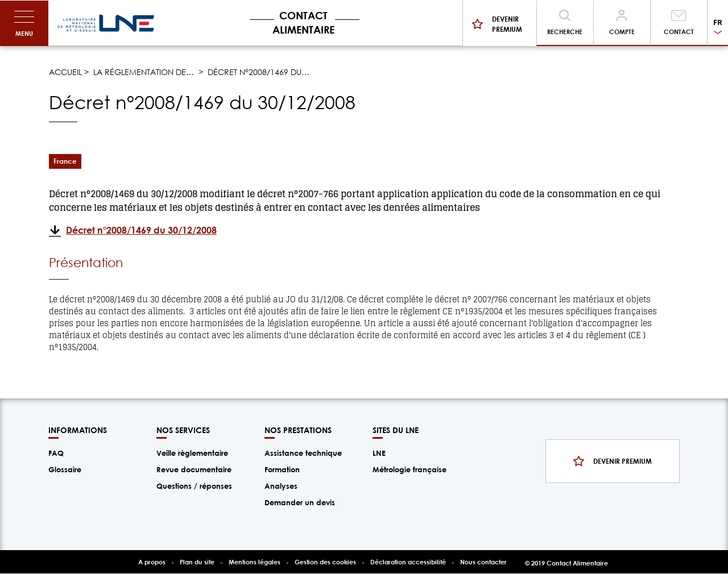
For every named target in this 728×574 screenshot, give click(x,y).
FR (717, 22)
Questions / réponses (194, 486)
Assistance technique (303, 453)
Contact (679, 32)
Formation (282, 469)
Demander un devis (300, 502)
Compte (622, 32)
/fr (106, 23)
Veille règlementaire (192, 453)
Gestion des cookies (325, 562)
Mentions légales (255, 562)
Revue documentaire (194, 469)
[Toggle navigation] (24, 23)
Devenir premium (507, 24)
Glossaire (65, 469)
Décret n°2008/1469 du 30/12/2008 (141, 230)
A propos (152, 562)
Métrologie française (409, 469)
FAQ (56, 453)
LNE (379, 453)
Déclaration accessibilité (408, 562)
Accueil (65, 72)
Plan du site (197, 562)
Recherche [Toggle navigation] (565, 32)
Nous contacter (483, 562)
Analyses (281, 486)
